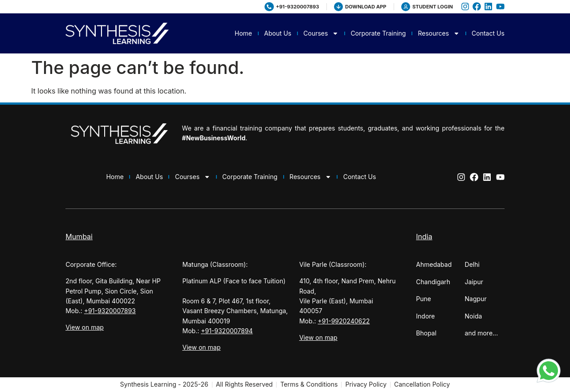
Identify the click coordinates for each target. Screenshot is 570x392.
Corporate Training (378, 33)
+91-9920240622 (344, 321)
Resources (439, 33)
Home (243, 33)
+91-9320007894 (227, 331)
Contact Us (488, 33)
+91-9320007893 (110, 311)
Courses (321, 33)
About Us (278, 33)
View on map (85, 327)
